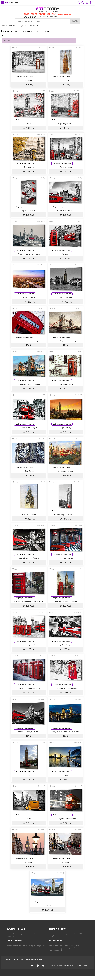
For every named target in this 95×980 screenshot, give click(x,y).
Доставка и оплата (57, 933)
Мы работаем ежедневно (48, 17)
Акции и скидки (14, 945)
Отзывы (9, 963)
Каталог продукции (16, 933)
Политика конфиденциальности (32, 963)
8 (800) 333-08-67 (32, 14)
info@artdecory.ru (65, 14)
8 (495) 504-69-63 (48, 14)
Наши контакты (56, 945)
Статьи (16, 963)
